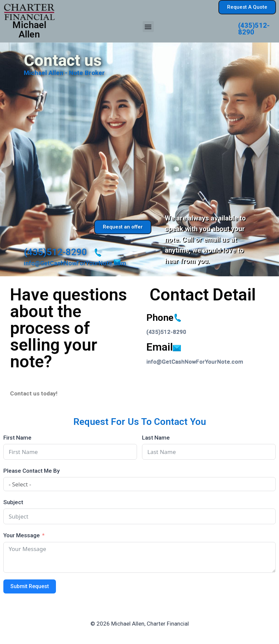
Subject (13, 502)
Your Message (22, 535)
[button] (148, 27)
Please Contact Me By (31, 471)
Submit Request (30, 586)
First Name (17, 438)
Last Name (156, 438)
